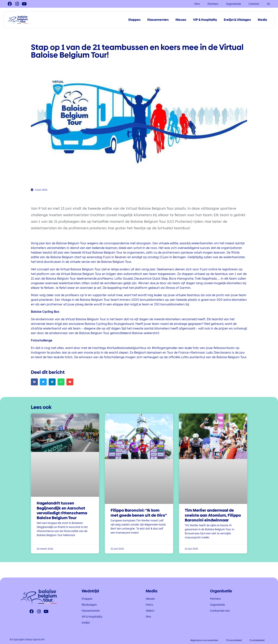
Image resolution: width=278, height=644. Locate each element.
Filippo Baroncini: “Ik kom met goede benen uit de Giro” (139, 513)
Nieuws (181, 20)
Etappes (134, 20)
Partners (213, 4)
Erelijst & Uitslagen (237, 20)
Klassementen (158, 20)
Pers (197, 4)
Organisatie (234, 4)
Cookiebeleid (257, 640)
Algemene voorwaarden (204, 640)
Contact (254, 4)
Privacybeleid (234, 640)
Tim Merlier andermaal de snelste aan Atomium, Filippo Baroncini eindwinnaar (213, 515)
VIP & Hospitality (205, 20)
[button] (34, 382)
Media (262, 20)
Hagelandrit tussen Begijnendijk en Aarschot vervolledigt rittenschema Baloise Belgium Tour (62, 510)
